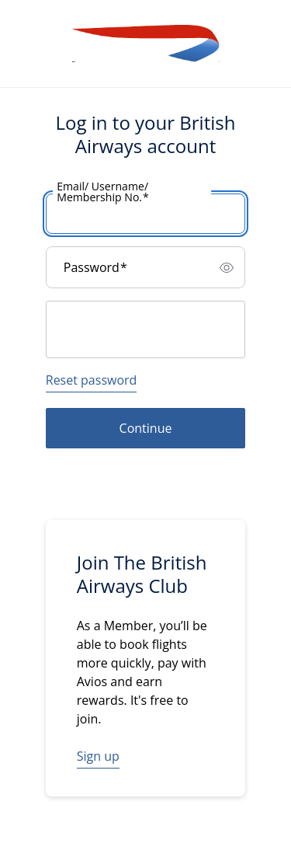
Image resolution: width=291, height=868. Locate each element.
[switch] (227, 267)
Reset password (92, 380)
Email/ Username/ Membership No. (103, 192)
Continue (146, 428)
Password (95, 267)
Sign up (98, 756)
